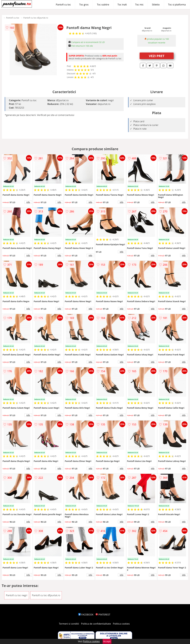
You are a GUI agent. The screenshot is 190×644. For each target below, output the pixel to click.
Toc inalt (122, 5)
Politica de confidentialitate (96, 624)
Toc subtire (103, 5)
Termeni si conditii (69, 624)
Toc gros (84, 5)
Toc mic (139, 5)
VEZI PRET (157, 56)
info (28, 202)
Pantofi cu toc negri (17, 595)
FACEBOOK (86, 615)
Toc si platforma (177, 5)
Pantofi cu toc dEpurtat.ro (36, 18)
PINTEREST (103, 615)
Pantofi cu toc (63, 5)
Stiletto (156, 5)
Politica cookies (121, 624)
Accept (107, 641)
